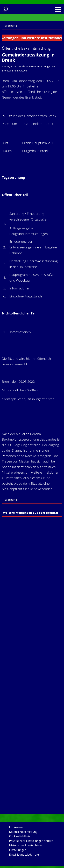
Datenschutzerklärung (23, 832)
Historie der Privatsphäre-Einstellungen (26, 848)
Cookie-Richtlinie (20, 836)
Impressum (16, 827)
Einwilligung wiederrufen (25, 855)
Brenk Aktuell (19, 71)
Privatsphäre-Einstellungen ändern (31, 841)
